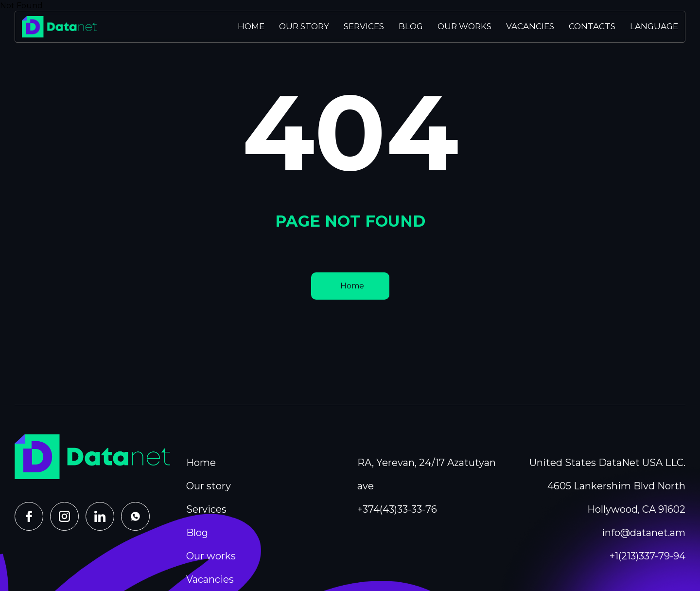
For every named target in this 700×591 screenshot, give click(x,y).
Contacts (592, 26)
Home (251, 26)
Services (364, 26)
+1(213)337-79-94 (647, 556)
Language (654, 26)
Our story (304, 26)
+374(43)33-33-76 (397, 509)
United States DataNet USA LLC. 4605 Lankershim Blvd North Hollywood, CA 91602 (607, 486)
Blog (411, 26)
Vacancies (530, 26)
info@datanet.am (644, 533)
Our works (464, 26)
